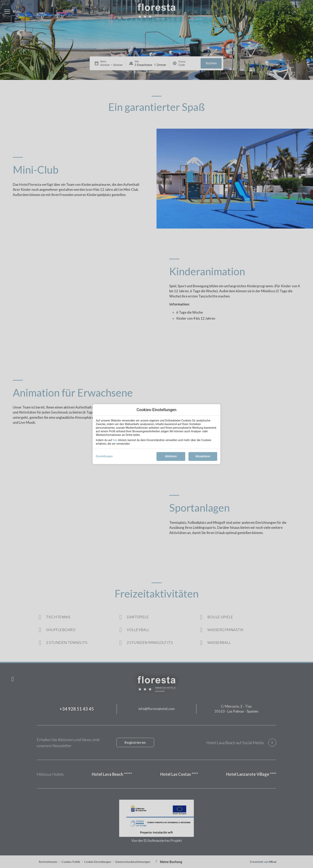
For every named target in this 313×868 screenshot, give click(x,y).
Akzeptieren (203, 456)
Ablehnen (171, 456)
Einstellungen (104, 456)
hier (115, 440)
